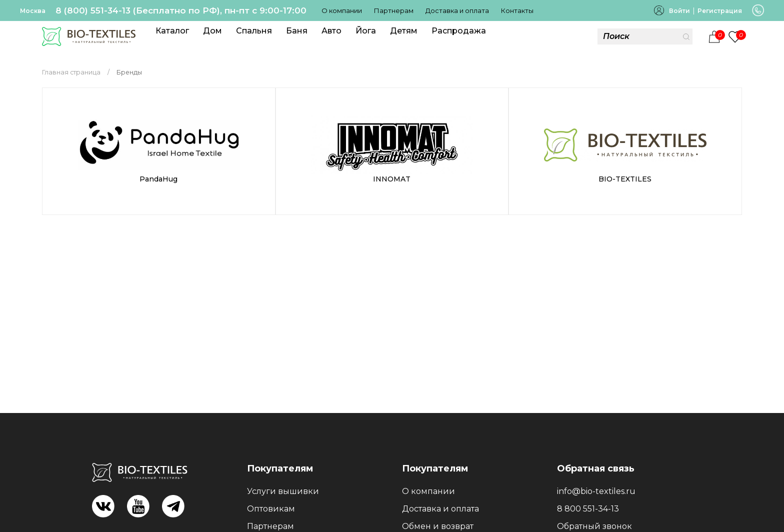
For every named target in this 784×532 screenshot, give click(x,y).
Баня (297, 31)
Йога (366, 31)
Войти (679, 11)
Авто (331, 31)
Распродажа (459, 31)
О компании (342, 10)
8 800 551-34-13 (588, 509)
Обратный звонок (594, 526)
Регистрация (720, 11)
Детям (404, 31)
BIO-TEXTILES (625, 179)
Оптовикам (271, 509)
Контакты (517, 10)
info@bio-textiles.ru (596, 491)
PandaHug (158, 179)
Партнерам (394, 10)
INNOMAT (392, 179)
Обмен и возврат (438, 526)
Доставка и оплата (457, 10)
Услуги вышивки (283, 491)
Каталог (172, 31)
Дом (212, 31)
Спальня (254, 31)
